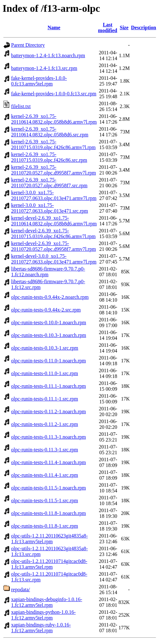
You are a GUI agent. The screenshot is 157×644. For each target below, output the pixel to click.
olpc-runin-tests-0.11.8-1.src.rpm (45, 526)
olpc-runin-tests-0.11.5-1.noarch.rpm (49, 488)
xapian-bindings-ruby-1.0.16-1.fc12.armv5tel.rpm (41, 628)
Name (54, 27)
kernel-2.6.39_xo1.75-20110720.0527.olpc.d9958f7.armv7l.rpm (53, 170)
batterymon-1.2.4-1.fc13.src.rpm (44, 68)
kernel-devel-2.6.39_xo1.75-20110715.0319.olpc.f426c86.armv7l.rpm (53, 233)
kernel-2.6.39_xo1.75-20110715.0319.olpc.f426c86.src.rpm (49, 157)
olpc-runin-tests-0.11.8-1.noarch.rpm (49, 513)
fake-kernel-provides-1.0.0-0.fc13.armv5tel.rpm (39, 81)
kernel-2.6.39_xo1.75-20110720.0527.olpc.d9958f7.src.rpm (49, 183)
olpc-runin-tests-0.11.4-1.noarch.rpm (49, 462)
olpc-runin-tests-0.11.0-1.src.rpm (45, 373)
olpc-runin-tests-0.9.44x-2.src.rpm (46, 310)
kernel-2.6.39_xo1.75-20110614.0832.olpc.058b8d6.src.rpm (50, 132)
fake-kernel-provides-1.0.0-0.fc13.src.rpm (54, 94)
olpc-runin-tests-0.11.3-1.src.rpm (45, 450)
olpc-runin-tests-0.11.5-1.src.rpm (45, 500)
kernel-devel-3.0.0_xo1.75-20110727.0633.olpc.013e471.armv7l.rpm (54, 259)
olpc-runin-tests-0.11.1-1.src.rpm (45, 399)
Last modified (108, 27)
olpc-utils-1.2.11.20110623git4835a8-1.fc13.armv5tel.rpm (49, 539)
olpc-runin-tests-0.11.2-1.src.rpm (45, 424)
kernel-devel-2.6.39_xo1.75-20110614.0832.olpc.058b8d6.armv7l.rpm (54, 221)
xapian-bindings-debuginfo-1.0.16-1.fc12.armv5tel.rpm (47, 602)
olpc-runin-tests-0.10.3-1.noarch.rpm (49, 335)
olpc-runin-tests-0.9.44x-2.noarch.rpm (50, 297)
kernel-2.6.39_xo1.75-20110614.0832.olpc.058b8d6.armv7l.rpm (54, 119)
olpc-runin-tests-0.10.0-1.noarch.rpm (49, 322)
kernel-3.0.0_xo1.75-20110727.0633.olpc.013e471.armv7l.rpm (54, 195)
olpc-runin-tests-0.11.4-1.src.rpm (45, 475)
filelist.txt (21, 106)
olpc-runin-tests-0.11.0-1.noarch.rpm (49, 361)
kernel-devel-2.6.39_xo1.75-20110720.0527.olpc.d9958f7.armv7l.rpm (53, 246)
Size (124, 27)
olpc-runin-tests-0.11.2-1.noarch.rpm (49, 411)
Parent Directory (28, 45)
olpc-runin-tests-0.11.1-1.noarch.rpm (49, 386)
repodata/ (21, 589)
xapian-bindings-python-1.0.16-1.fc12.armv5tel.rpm (43, 615)
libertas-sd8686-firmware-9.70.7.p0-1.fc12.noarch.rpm (48, 272)
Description (144, 27)
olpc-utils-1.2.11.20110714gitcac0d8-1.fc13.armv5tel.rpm (49, 564)
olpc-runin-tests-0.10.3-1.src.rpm (45, 348)
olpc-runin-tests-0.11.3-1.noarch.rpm (49, 437)
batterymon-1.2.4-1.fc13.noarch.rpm (48, 55)
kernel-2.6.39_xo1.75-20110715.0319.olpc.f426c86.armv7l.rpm (53, 144)
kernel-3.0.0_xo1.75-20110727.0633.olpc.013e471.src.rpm (49, 208)
